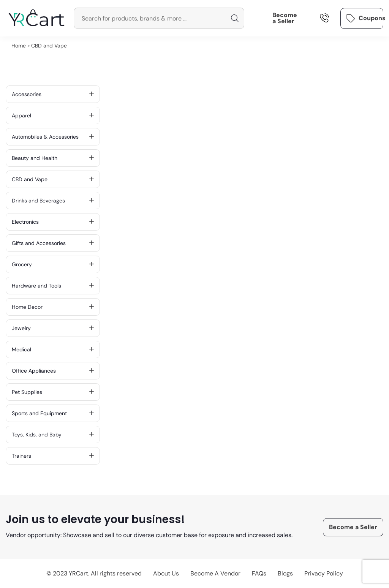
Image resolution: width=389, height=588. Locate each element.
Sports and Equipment (53, 413)
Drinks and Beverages (53, 201)
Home (19, 46)
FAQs (259, 573)
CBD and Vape (53, 179)
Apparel (53, 115)
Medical (53, 349)
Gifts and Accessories (53, 243)
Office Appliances (53, 371)
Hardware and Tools (53, 286)
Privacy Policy (324, 573)
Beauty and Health (53, 158)
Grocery (53, 264)
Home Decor (53, 307)
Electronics (53, 222)
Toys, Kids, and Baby (53, 435)
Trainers (53, 456)
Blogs (285, 573)
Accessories (53, 94)
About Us (166, 573)
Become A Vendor (215, 573)
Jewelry (53, 328)
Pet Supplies (53, 392)
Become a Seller (285, 18)
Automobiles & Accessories (53, 137)
